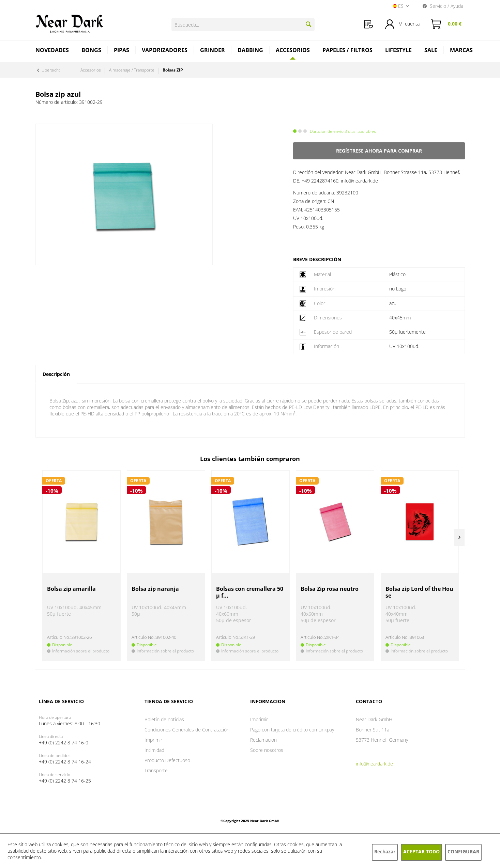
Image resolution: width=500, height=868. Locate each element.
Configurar (463, 851)
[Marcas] (461, 51)
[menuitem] (369, 24)
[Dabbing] (251, 51)
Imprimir (153, 740)
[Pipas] (122, 51)
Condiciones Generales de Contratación (187, 730)
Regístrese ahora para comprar (379, 151)
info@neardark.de (374, 764)
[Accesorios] (293, 50)
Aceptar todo (421, 851)
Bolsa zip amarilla (71, 589)
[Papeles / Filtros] (348, 51)
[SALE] (431, 51)
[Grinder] (213, 51)
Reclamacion (263, 740)
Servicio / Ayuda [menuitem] (443, 6)
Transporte (156, 770)
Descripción (56, 374)
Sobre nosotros (267, 750)
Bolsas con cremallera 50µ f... (250, 592)
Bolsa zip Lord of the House (419, 592)
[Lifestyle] (399, 51)
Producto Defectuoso (167, 760)
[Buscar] (308, 24)
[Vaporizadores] (165, 51)
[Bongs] (92, 51)
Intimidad (154, 750)
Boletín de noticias (164, 719)
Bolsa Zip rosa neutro (330, 589)
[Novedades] (52, 51)
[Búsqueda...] (243, 25)
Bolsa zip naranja (155, 589)
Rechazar (385, 851)
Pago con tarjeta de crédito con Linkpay (292, 730)
